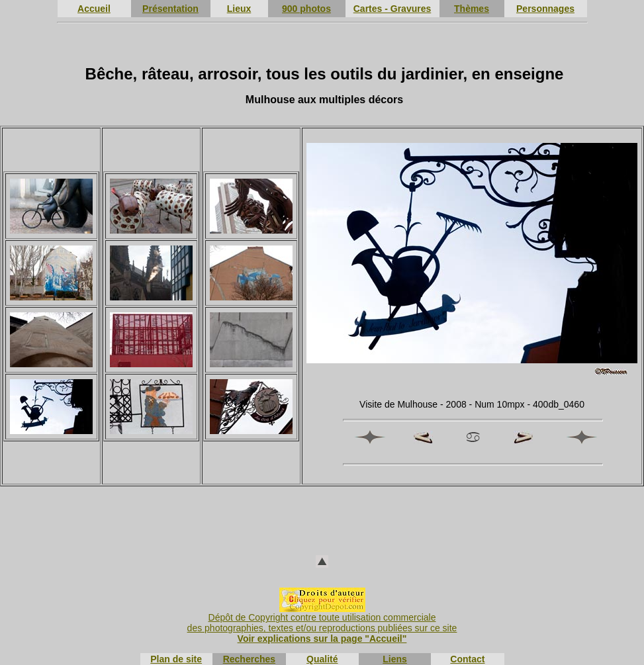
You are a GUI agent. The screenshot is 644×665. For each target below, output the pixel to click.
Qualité (322, 659)
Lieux (239, 9)
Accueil (94, 9)
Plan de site (176, 659)
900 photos (306, 9)
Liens (395, 659)
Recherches (249, 659)
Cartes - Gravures (392, 9)
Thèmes (472, 9)
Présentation (170, 9)
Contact (467, 659)
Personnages (545, 9)
